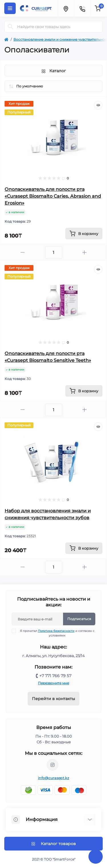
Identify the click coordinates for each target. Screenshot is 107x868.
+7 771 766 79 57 (55, 676)
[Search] (11, 27)
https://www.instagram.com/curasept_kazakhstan (53, 765)
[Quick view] (98, 105)
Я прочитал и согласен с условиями (57, 633)
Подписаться (79, 619)
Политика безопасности (56, 631)
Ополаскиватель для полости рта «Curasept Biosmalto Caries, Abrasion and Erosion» (53, 196)
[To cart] (84, 234)
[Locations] (66, 8)
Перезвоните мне (53, 683)
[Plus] (85, 252)
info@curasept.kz (53, 778)
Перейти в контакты (53, 699)
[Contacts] (82, 8)
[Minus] (23, 252)
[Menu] (10, 8)
